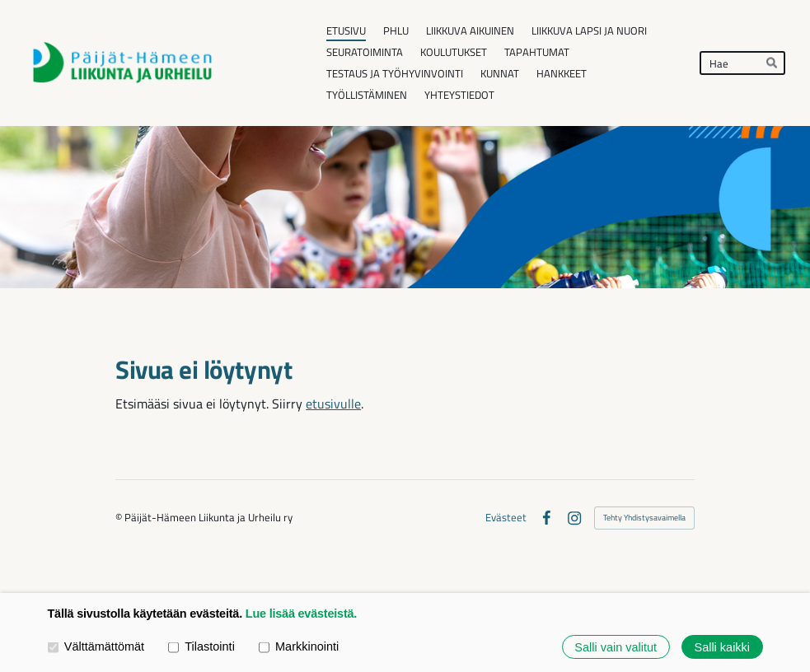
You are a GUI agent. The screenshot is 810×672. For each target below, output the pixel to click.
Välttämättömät (96, 646)
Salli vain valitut (616, 646)
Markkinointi (299, 646)
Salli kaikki (722, 646)
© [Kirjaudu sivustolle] (120, 517)
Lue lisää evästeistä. (301, 614)
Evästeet (506, 518)
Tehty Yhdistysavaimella (644, 518)
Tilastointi (201, 646)
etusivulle (333, 404)
